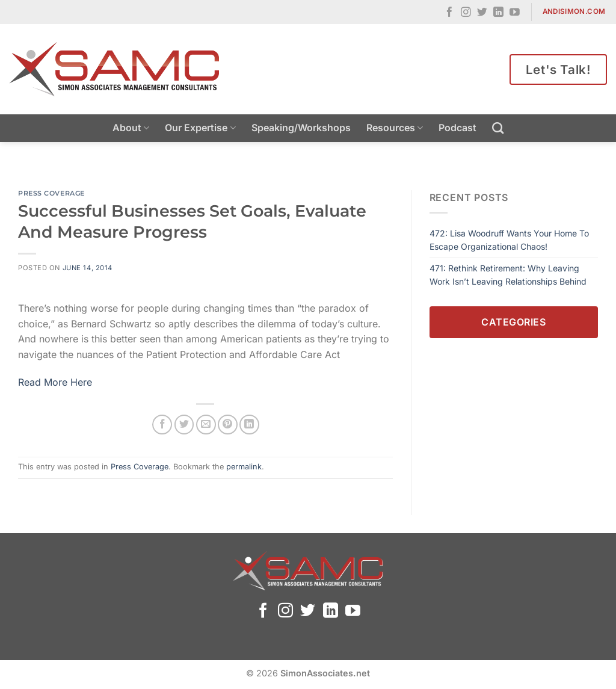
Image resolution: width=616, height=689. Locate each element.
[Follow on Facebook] (450, 13)
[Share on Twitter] (184, 425)
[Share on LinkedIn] (249, 425)
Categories (513, 322)
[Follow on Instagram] (466, 13)
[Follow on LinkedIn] (498, 13)
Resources (395, 128)
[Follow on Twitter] (482, 13)
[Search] (498, 128)
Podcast (457, 128)
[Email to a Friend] (206, 425)
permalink (244, 467)
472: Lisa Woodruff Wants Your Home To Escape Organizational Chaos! (509, 240)
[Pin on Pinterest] (228, 425)
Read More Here (55, 382)
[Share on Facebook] (162, 425)
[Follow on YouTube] (515, 13)
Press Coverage (51, 193)
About (131, 128)
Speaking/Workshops (301, 128)
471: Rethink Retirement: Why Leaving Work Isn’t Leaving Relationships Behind (508, 275)
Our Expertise (200, 128)
